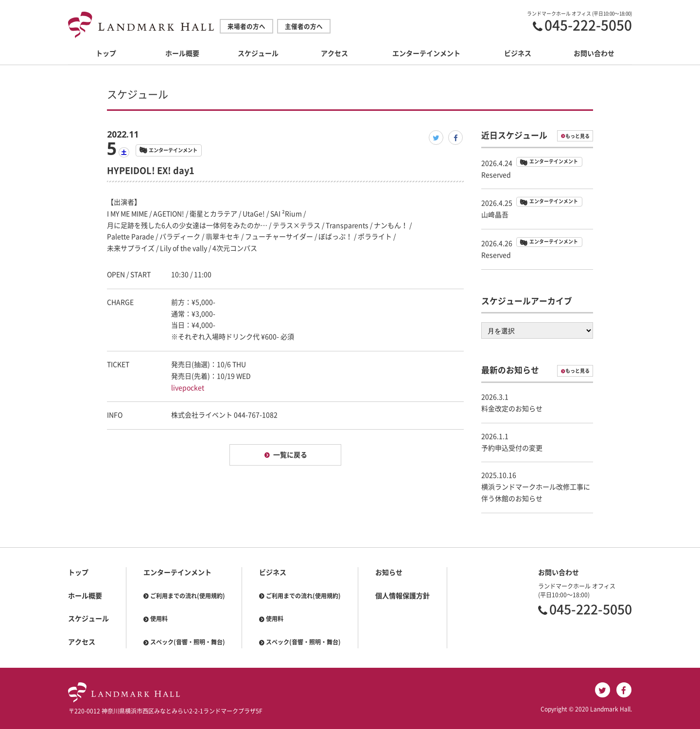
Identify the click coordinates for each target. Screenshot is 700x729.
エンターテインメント (426, 53)
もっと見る (577, 136)
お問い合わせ (594, 53)
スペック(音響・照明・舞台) (188, 642)
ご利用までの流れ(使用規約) (188, 596)
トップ (106, 53)
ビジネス (518, 53)
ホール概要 (182, 53)
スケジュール (258, 53)
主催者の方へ (304, 26)
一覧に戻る (290, 455)
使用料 (159, 619)
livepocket (188, 388)
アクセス (334, 53)
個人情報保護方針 (402, 596)
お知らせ (389, 573)
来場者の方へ (246, 26)
